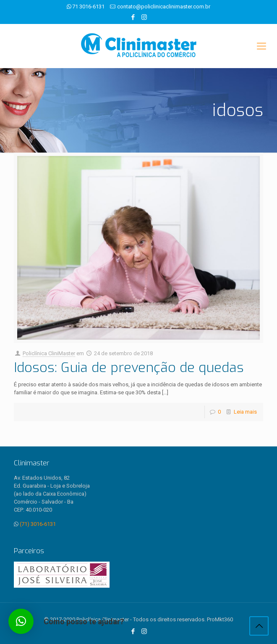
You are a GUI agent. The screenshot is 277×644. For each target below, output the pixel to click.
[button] (21, 621)
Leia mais (245, 412)
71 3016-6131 (88, 7)
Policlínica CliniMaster (49, 353)
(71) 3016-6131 (38, 524)
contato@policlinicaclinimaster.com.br (164, 7)
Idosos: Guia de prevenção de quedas (129, 367)
